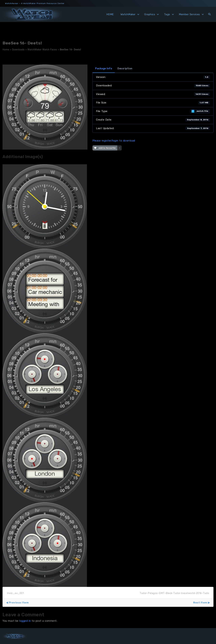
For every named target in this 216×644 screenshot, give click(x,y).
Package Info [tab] (104, 69)
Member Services (189, 14)
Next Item (200, 603)
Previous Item (19, 603)
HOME (110, 14)
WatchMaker (128, 14)
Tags (167, 14)
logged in (25, 621)
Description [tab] (125, 69)
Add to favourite (105, 148)
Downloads (18, 50)
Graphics (150, 14)
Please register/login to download (114, 141)
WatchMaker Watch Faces (42, 50)
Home (6, 50)
